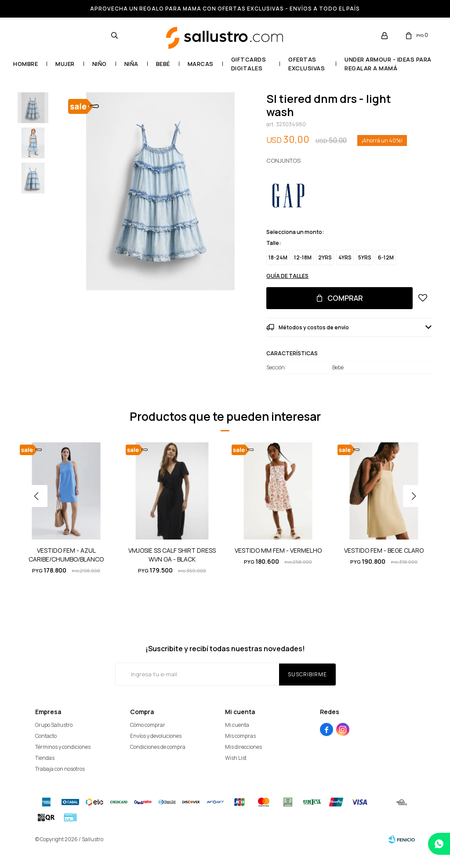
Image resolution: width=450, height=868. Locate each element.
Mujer (65, 64)
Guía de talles (287, 276)
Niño (100, 64)
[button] (417, 514)
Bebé (163, 64)
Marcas (201, 64)
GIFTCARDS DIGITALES (249, 64)
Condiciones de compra (158, 747)
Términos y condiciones (63, 747)
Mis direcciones (243, 747)
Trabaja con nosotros (60, 769)
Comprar (345, 298)
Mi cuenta (237, 725)
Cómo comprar (148, 725)
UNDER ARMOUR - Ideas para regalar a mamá (388, 64)
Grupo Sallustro (54, 725)
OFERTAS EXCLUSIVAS (307, 64)
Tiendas (45, 758)
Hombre (25, 64)
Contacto (46, 736)
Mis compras (240, 736)
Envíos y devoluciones (156, 736)
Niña (131, 64)
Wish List (236, 758)
